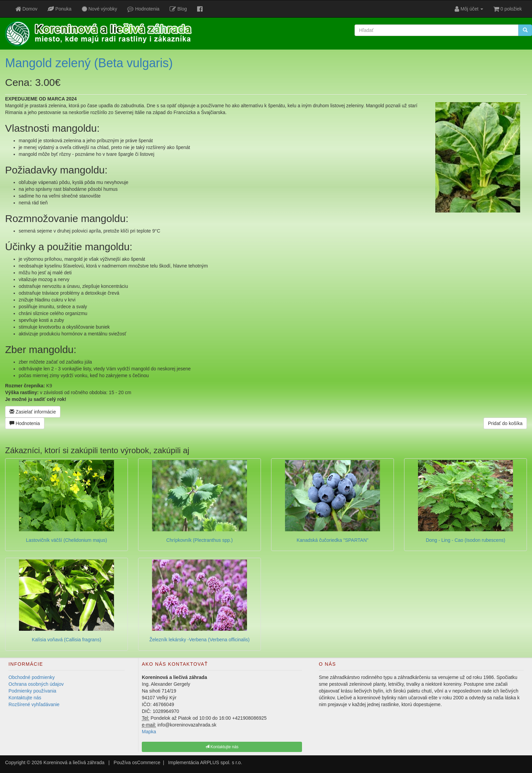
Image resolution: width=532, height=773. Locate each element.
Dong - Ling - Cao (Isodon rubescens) (465, 540)
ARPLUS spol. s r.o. (221, 762)
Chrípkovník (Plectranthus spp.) (199, 540)
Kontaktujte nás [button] (222, 747)
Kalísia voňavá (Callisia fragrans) (67, 640)
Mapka (149, 732)
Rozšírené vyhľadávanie (34, 704)
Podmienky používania (32, 691)
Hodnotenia (25, 423)
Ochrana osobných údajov (36, 684)
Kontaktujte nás (25, 698)
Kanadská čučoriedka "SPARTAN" (332, 540)
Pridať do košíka (505, 423)
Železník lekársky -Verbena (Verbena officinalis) (199, 640)
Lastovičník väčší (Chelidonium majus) (67, 540)
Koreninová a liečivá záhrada (74, 762)
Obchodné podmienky (32, 677)
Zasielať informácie (33, 412)
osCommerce (146, 762)
